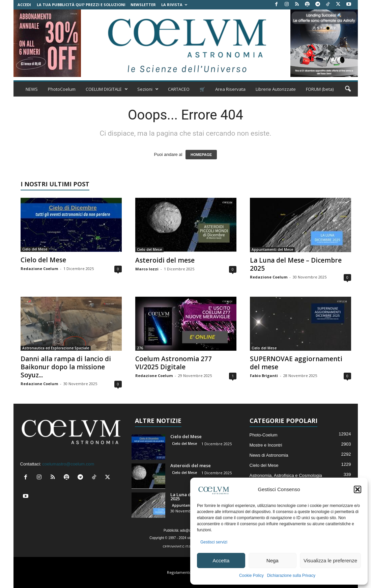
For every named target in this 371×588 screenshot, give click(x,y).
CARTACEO (179, 89)
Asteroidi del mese (165, 260)
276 (140, 348)
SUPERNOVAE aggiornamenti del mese (296, 363)
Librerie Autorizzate (276, 89)
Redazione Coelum (39, 269)
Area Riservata (230, 89)
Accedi (24, 5)
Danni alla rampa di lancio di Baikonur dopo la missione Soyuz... (66, 367)
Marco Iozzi (147, 269)
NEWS (32, 89)
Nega (273, 560)
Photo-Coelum (264, 435)
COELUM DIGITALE (107, 89)
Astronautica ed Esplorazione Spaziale (56, 348)
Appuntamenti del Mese (272, 249)
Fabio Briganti (264, 376)
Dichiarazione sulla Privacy (291, 576)
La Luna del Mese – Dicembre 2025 (296, 264)
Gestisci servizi (214, 542)
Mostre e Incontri (266, 445)
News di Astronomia (269, 455)
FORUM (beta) (320, 89)
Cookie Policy (251, 576)
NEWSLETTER (143, 5)
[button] (358, 489)
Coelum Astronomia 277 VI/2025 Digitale (174, 363)
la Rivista (174, 5)
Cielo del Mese (35, 249)
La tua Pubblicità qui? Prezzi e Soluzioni (81, 5)
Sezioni (148, 89)
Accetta (221, 560)
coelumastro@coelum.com (68, 464)
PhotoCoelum (62, 89)
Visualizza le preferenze (330, 560)
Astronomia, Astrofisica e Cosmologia (286, 475)
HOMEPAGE (201, 155)
